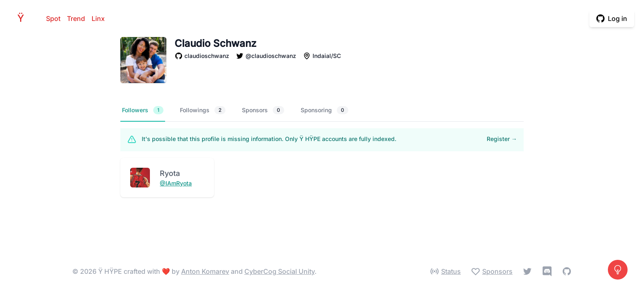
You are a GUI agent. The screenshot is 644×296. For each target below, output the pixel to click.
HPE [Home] (23, 18)
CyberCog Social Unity (279, 271)
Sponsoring (324, 110)
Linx (98, 18)
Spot (53, 18)
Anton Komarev (205, 271)
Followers (143, 110)
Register (502, 139)
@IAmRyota (176, 183)
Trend (76, 18)
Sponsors (263, 110)
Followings (203, 110)
